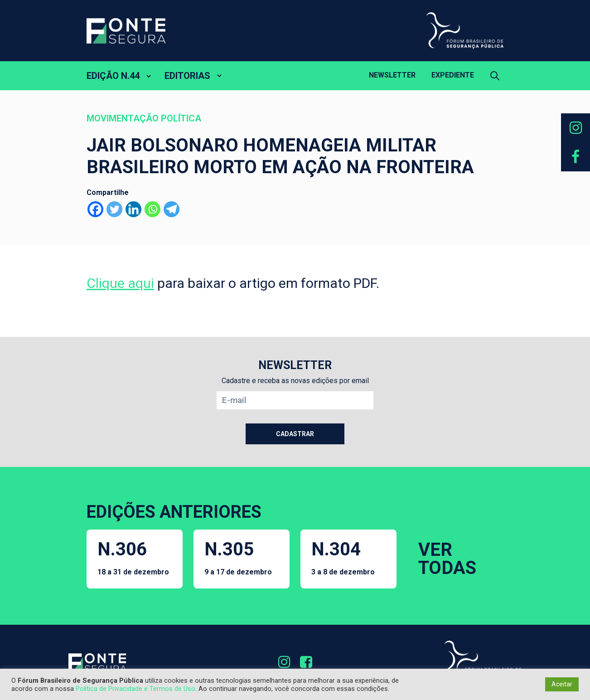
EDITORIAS (187, 76)
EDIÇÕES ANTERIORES (174, 512)
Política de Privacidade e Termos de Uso (135, 689)
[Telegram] (172, 209)
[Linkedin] (133, 209)
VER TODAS (447, 559)
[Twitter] (114, 209)
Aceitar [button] (562, 684)
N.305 (238, 557)
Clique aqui (120, 283)
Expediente (453, 75)
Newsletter (392, 75)
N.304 (343, 557)
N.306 (133, 557)
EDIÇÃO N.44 (113, 76)
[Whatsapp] (152, 209)
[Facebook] (95, 209)
